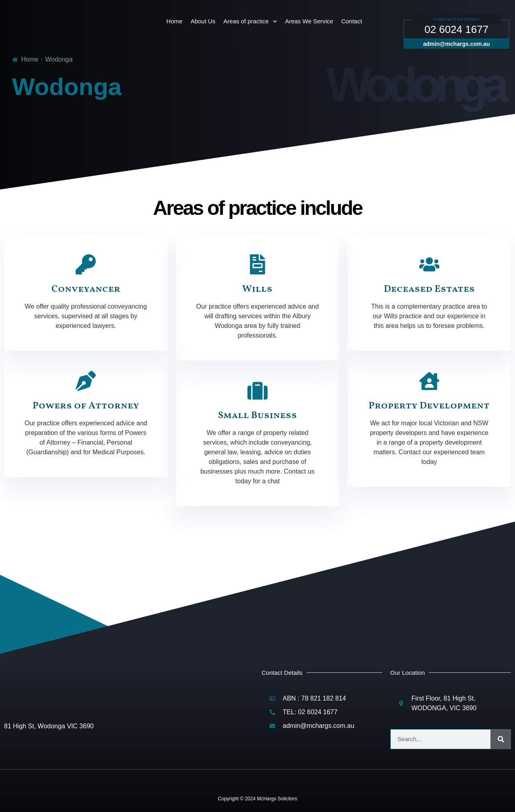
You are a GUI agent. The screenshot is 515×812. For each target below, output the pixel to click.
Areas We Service (309, 21)
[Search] (501, 739)
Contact (352, 21)
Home (175, 21)
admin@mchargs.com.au (457, 44)
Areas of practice (250, 22)
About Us (203, 21)
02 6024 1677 (456, 29)
